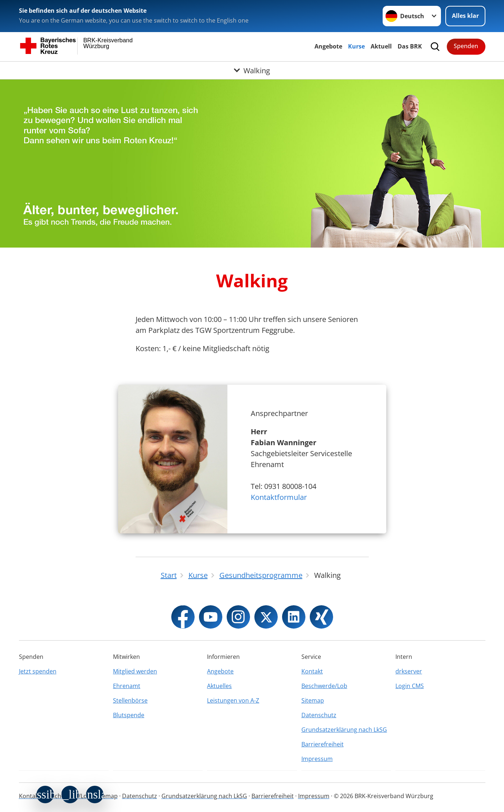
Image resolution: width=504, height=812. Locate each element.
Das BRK (410, 46)
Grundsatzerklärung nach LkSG (344, 730)
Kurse (356, 46)
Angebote (328, 46)
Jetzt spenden (38, 671)
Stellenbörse (130, 700)
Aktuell (381, 46)
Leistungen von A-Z (233, 700)
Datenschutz (319, 715)
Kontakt (312, 671)
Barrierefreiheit (323, 744)
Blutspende (129, 715)
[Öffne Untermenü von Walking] (252, 70)
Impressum (317, 759)
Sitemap (313, 700)
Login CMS (410, 686)
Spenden (466, 46)
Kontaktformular (279, 497)
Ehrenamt (127, 686)
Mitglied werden (135, 671)
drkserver (409, 671)
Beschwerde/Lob (324, 686)
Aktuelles (219, 686)
